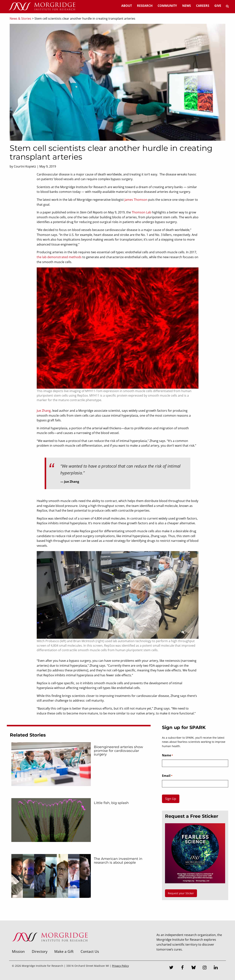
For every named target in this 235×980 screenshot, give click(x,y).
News (187, 6)
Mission (18, 951)
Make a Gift (64, 951)
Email (167, 776)
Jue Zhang (44, 411)
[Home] (42, 7)
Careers (203, 6)
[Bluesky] (194, 968)
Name (167, 755)
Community (167, 6)
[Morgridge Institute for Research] (50, 946)
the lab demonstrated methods (59, 257)
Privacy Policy (120, 966)
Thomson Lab (141, 212)
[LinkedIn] (216, 968)
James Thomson (136, 200)
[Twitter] (171, 968)
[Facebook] (182, 968)
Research (145, 6)
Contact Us (90, 951)
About (127, 6)
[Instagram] (205, 968)
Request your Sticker (181, 893)
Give (218, 6)
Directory (40, 951)
